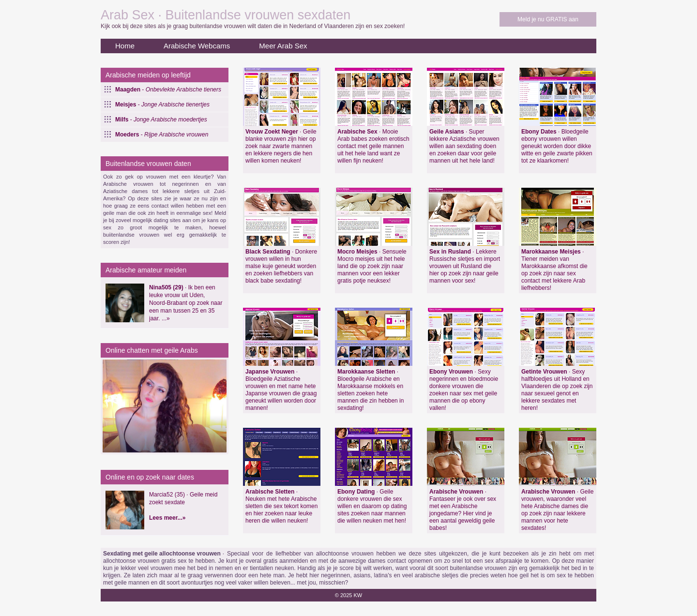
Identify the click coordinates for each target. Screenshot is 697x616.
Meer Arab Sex (283, 46)
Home (125, 46)
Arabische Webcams (197, 46)
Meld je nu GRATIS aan (548, 19)
